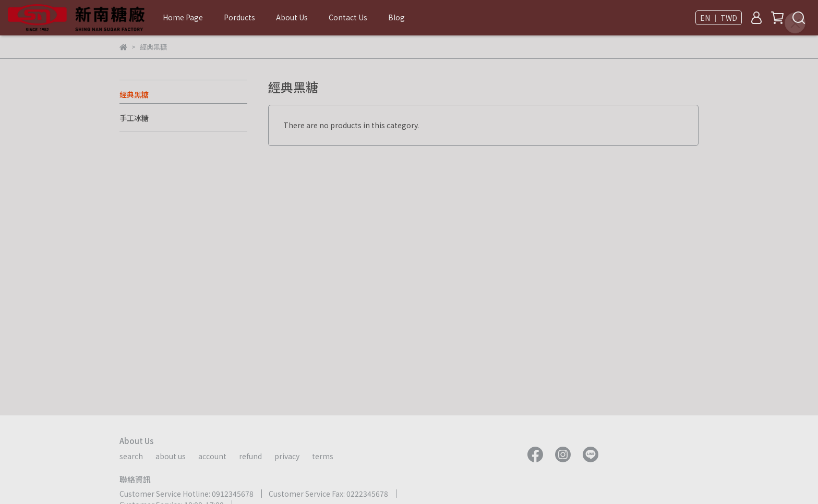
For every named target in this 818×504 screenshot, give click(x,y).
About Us (292, 17)
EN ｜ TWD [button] (719, 18)
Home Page (183, 17)
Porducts (239, 17)
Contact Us (348, 17)
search (131, 456)
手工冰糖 (134, 118)
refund (250, 456)
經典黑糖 (134, 94)
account (212, 456)
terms (323, 456)
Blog (396, 17)
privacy (287, 456)
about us (171, 456)
